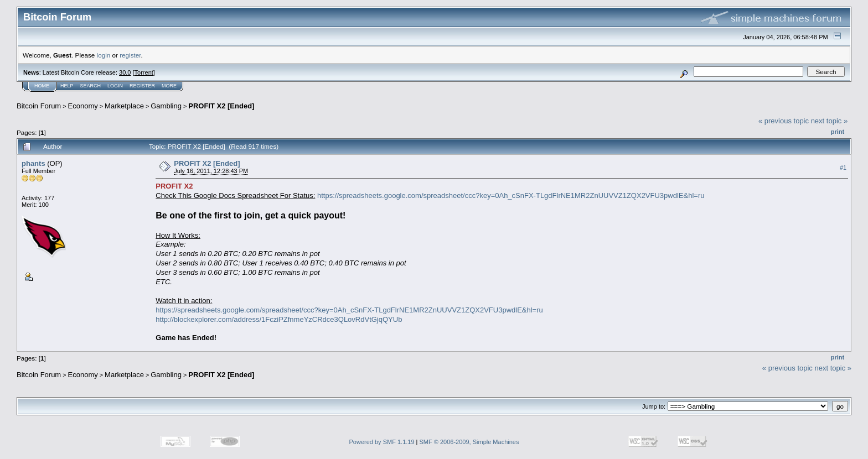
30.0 (125, 72)
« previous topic (784, 121)
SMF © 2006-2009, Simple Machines (469, 442)
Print (838, 132)
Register (142, 86)
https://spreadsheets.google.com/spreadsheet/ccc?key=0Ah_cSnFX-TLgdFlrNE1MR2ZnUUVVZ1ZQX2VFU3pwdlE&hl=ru (511, 195)
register (130, 55)
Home (42, 86)
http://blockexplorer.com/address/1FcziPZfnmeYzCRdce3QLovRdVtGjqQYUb (279, 319)
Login (115, 86)
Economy (83, 106)
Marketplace (124, 106)
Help (67, 86)
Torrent (144, 72)
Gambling (166, 106)
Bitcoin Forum (39, 106)
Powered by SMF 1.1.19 (382, 442)
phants (33, 163)
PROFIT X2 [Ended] (221, 106)
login (104, 55)
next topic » (830, 121)
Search (91, 86)
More (169, 86)
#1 (843, 168)
